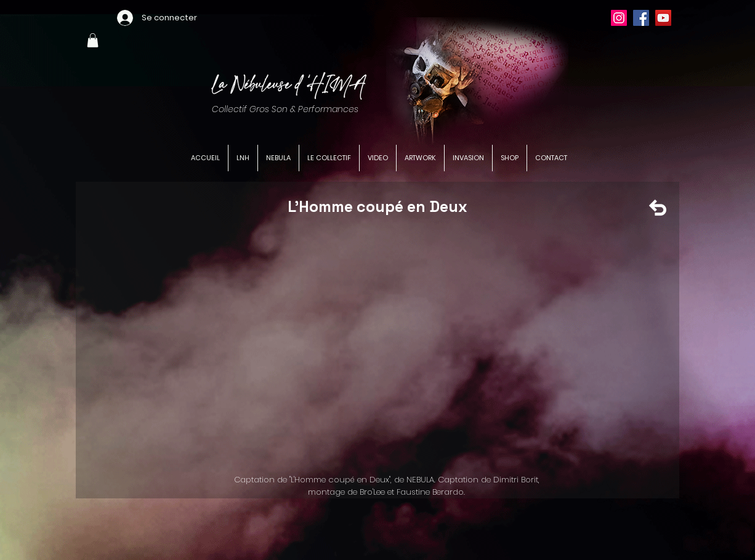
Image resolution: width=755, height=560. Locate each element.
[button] (93, 40)
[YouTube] (663, 18)
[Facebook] (641, 18)
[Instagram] (619, 18)
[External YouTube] (386, 346)
